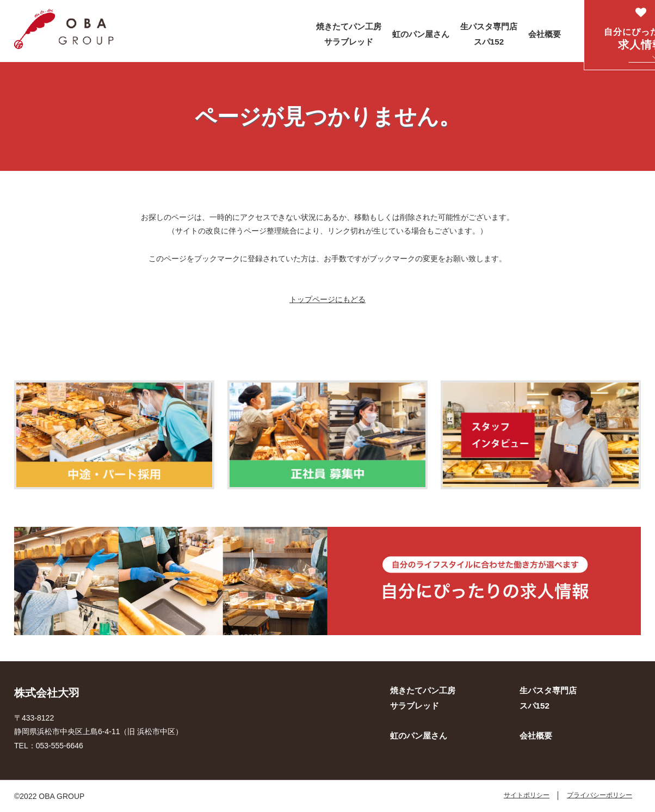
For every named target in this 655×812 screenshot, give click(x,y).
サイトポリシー (527, 795)
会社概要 (545, 34)
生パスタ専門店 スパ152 (489, 34)
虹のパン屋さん (421, 34)
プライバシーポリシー (600, 795)
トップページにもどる (327, 299)
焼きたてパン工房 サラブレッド (349, 34)
